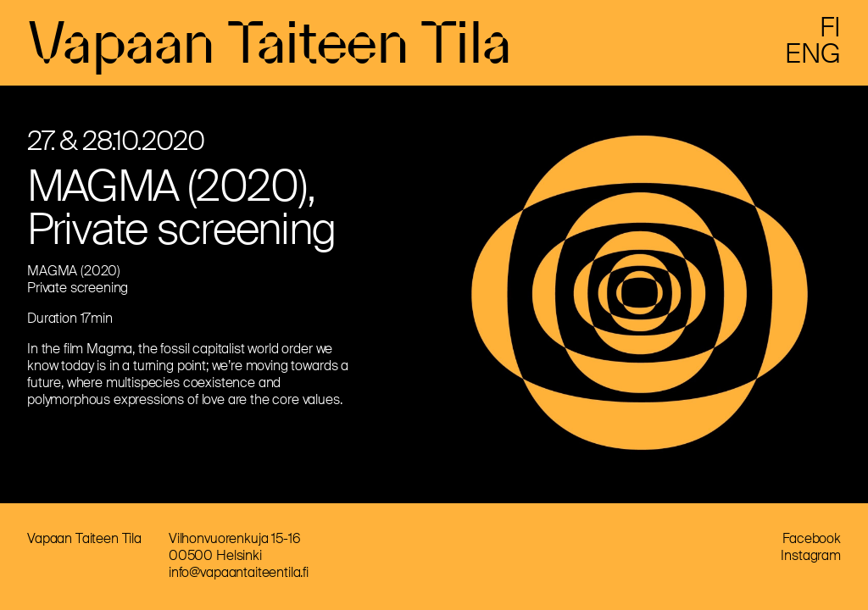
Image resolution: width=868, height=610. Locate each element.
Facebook (812, 538)
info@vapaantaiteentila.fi (239, 572)
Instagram (811, 555)
